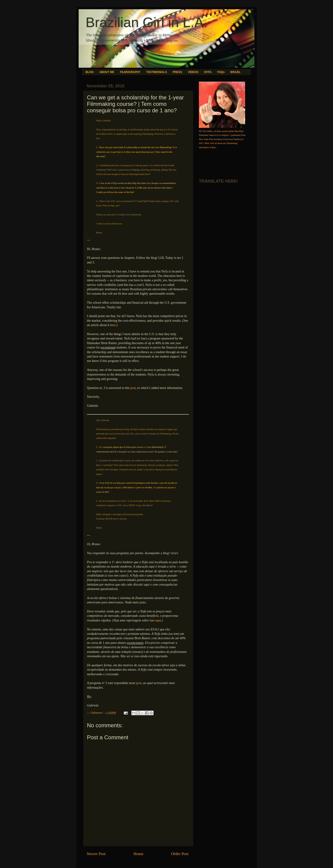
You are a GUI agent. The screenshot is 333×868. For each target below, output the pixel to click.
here (113, 325)
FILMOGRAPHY (130, 72)
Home (138, 854)
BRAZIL (235, 72)
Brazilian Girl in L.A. (146, 22)
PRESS (177, 72)
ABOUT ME (107, 72)
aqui (158, 620)
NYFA (208, 72)
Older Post (180, 854)
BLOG (90, 72)
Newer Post (96, 854)
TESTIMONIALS (156, 72)
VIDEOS (193, 72)
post (133, 388)
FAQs (221, 72)
